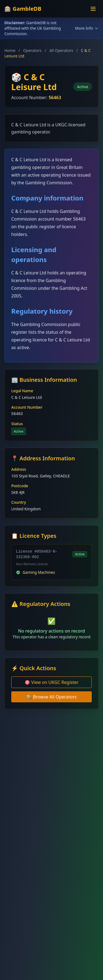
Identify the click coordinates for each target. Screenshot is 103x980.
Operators (32, 50)
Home (10, 50)
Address (19, 469)
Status (17, 424)
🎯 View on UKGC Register (51, 682)
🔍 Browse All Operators (51, 697)
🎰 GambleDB (23, 9)
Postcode (20, 486)
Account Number (27, 407)
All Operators (61, 50)
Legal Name (22, 391)
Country (19, 502)
